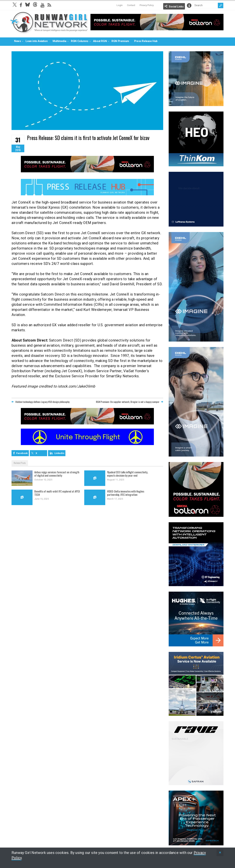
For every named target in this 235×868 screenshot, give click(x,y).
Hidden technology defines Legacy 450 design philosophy (42, 402)
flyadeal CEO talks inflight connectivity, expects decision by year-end (128, 474)
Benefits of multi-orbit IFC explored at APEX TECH (57, 493)
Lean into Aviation (37, 41)
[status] (220, 853)
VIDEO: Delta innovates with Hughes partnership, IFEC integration (126, 493)
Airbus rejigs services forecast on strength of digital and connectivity (57, 474)
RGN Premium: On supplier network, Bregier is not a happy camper (128, 402)
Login (120, 5)
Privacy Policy (147, 5)
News (17, 41)
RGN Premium (120, 41)
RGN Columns (80, 41)
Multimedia (59, 41)
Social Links (176, 7)
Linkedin (59, 453)
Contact (131, 5)
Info (189, 5)
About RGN (100, 41)
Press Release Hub (146, 41)
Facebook (22, 453)
